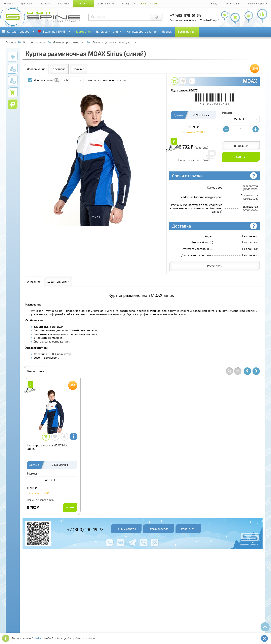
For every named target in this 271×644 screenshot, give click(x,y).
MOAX (250, 81)
